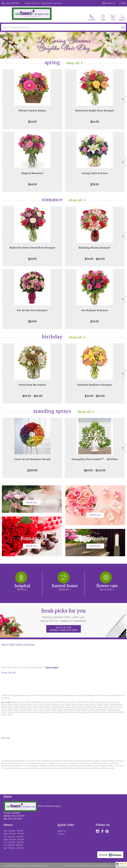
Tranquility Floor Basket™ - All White (95, 459)
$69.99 (32, 259)
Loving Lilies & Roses (95, 173)
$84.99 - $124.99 (95, 470)
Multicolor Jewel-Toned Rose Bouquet (32, 248)
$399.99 (32, 470)
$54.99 (32, 122)
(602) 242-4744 (13, 3)
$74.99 (95, 321)
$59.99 (95, 184)
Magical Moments (32, 173)
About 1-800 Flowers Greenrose (18, 644)
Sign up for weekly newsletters (64, 629)
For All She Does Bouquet (32, 310)
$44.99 (32, 184)
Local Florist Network (101, 866)
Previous (4, 99)
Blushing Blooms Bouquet (95, 248)
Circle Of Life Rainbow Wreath (32, 459)
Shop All (73, 63)
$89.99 (32, 321)
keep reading (52, 667)
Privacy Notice (84, 866)
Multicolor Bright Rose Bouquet (95, 111)
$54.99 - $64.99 (95, 259)
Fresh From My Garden (32, 385)
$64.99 (95, 122)
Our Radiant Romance (95, 310)
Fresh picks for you (64, 615)
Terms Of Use (69, 866)
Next (123, 99)
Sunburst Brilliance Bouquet (95, 385)
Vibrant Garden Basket (32, 111)
